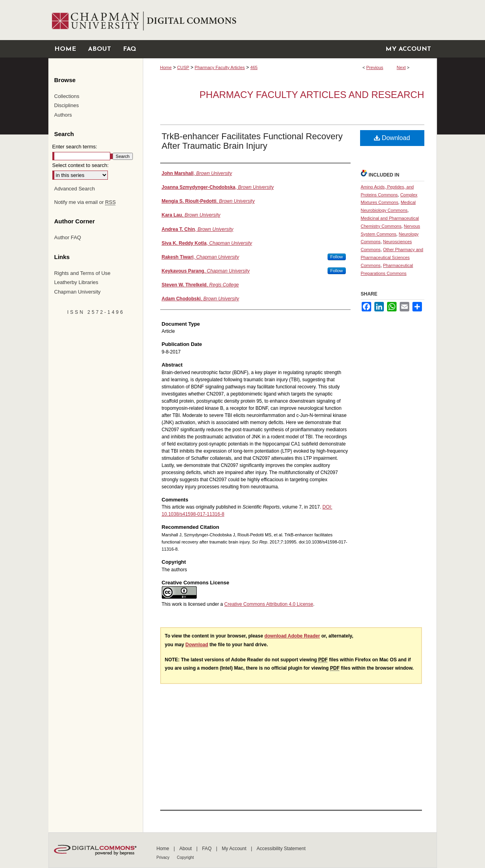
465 (254, 67)
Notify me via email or (85, 202)
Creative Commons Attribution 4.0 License (269, 604)
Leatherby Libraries (76, 282)
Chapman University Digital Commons (290, 20)
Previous (375, 67)
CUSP (183, 67)
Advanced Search (75, 189)
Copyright (185, 857)
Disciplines (67, 105)
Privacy (164, 857)
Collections (67, 96)
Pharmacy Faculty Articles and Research (312, 95)
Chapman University (78, 292)
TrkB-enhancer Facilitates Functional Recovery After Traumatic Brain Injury (252, 141)
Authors (63, 115)
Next (401, 67)
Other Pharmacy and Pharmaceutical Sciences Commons (392, 257)
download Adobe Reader (292, 636)
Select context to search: (81, 165)
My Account (235, 849)
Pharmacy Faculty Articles (220, 67)
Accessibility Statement (281, 849)
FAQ (207, 849)
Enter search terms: (75, 147)
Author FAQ (68, 237)
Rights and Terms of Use (82, 273)
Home (166, 67)
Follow (337, 257)
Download (392, 138)
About (186, 849)
